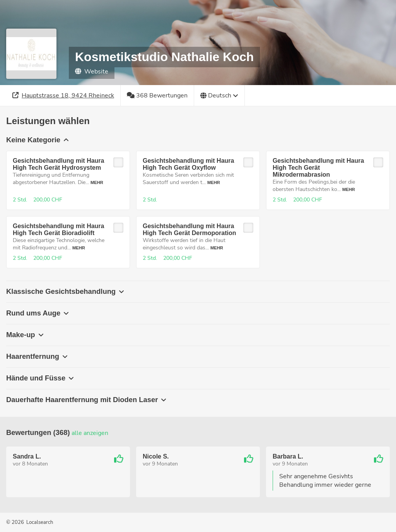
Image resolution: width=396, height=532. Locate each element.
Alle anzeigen (90, 433)
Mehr (97, 182)
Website (92, 72)
